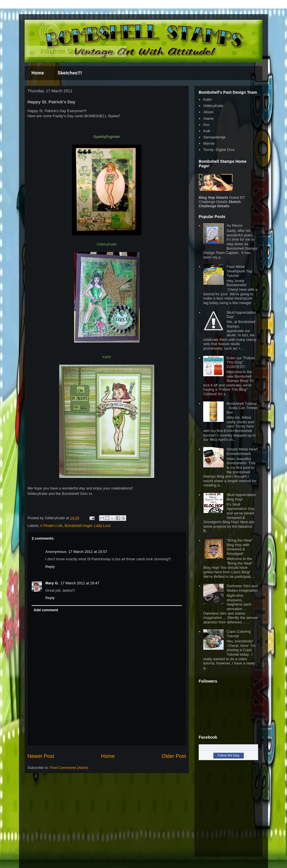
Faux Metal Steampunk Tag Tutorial (239, 271)
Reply (50, 567)
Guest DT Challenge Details (222, 200)
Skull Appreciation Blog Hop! (241, 497)
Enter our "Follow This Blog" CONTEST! (240, 362)
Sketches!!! (70, 73)
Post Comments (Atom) (69, 768)
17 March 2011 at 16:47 (80, 583)
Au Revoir (234, 225)
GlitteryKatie (213, 106)
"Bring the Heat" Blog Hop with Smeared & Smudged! (239, 547)
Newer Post (41, 756)
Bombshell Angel (78, 526)
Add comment (46, 610)
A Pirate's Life (51, 526)
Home (38, 73)
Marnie (209, 143)
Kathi (207, 100)
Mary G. (52, 583)
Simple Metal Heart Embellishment (242, 451)
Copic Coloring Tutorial (238, 634)
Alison (208, 112)
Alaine (208, 118)
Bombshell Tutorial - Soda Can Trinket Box (242, 408)
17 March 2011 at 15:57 (88, 552)
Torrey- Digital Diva (219, 150)
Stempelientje (214, 137)
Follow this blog (228, 755)
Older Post (174, 756)
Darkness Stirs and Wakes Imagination (242, 588)
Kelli (207, 131)
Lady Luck (102, 526)
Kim (206, 125)
